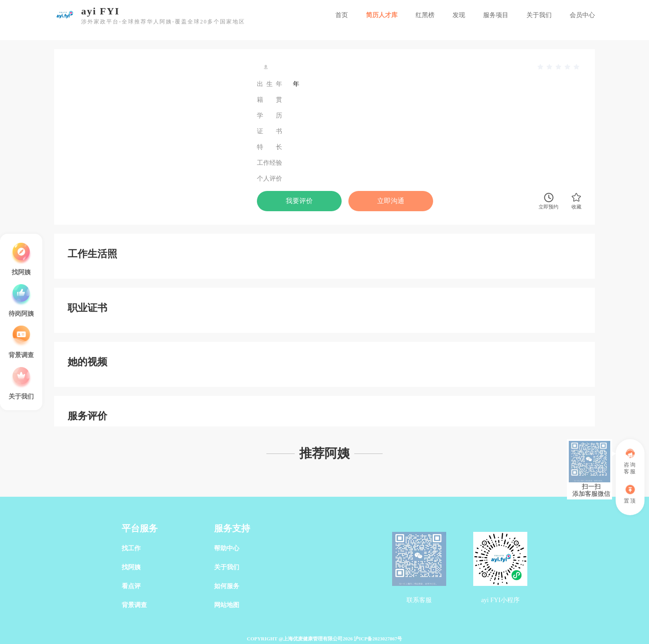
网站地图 (227, 605)
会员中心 (582, 15)
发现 (459, 15)
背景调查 (134, 605)
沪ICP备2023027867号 (378, 639)
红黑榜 (425, 15)
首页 (342, 15)
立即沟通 (391, 201)
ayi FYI (101, 11)
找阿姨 (131, 567)
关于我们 (539, 15)
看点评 (131, 586)
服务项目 (496, 15)
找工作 (131, 548)
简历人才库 (382, 15)
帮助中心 (227, 548)
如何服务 (227, 586)
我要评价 (299, 201)
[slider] (559, 67)
